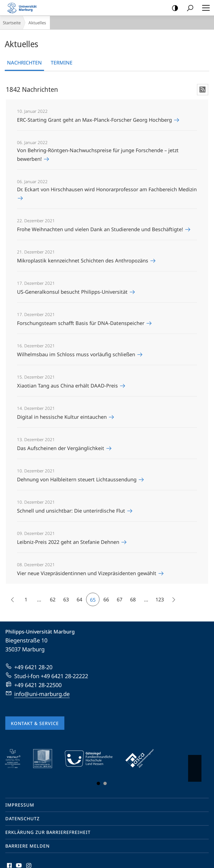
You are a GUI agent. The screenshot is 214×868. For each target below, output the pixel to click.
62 (53, 599)
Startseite (12, 23)
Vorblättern (194, 766)
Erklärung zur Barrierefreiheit (48, 832)
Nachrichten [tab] (24, 63)
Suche (188, 8)
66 (106, 599)
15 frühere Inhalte (11, 600)
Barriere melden (27, 846)
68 (133, 599)
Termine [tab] (62, 63)
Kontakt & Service (35, 723)
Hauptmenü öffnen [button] (204, 8)
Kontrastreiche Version (173, 8)
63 (66, 599)
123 (160, 599)
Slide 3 (105, 783)
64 (79, 599)
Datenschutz (22, 819)
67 (120, 599)
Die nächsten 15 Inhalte (172, 600)
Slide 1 (98, 783)
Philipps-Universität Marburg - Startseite (24, 8)
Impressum (20, 805)
